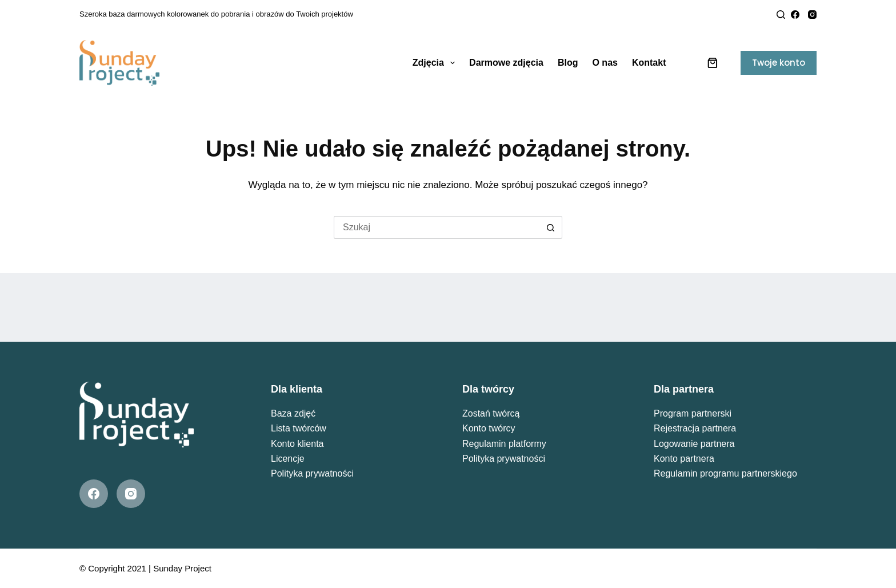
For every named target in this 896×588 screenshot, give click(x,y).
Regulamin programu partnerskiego (725, 473)
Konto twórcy (489, 428)
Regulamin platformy (504, 444)
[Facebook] (795, 15)
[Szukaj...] (437, 227)
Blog (568, 63)
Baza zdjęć (293, 413)
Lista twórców (299, 428)
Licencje (288, 459)
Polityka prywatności (312, 473)
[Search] (781, 15)
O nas (605, 63)
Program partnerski (693, 413)
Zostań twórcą (491, 413)
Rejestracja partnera (695, 428)
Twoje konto (779, 63)
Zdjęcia (436, 63)
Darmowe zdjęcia (506, 63)
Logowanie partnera (694, 444)
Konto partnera (684, 459)
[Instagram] (812, 15)
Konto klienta (297, 444)
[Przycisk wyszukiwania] (551, 227)
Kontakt (649, 63)
